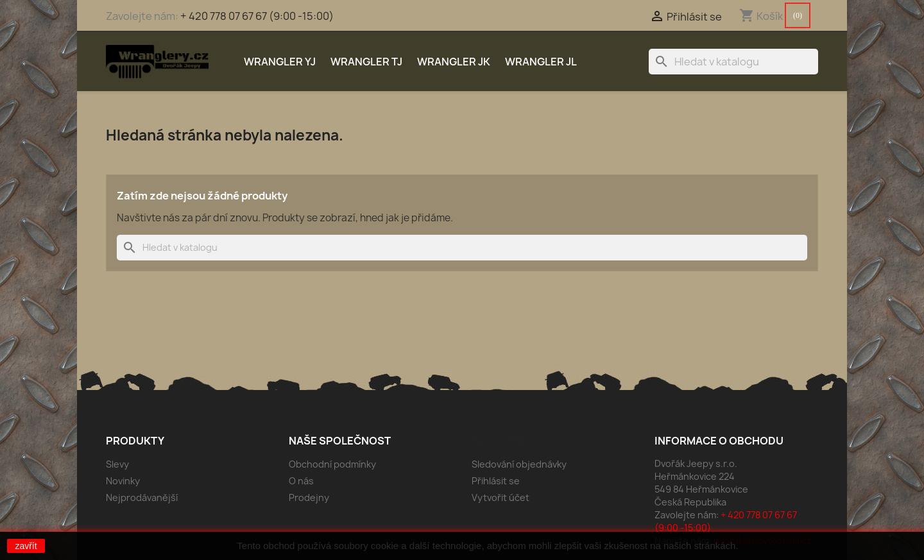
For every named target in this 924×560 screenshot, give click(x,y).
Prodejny (309, 497)
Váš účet (497, 441)
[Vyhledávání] (733, 62)
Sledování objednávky (519, 464)
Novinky (123, 481)
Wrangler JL (541, 62)
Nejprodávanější (142, 497)
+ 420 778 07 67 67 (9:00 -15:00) (257, 16)
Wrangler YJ (280, 62)
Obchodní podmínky (332, 464)
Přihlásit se (496, 481)
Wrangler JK (454, 62)
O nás (301, 481)
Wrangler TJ (366, 62)
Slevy (117, 464)
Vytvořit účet (501, 497)
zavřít (26, 546)
